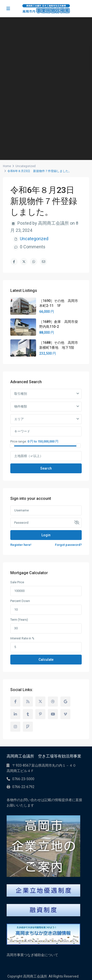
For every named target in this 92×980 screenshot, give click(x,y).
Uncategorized (26, 166)
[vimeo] (65, 714)
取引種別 (21, 394)
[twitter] (40, 702)
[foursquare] (28, 727)
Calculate (46, 660)
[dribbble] (53, 702)
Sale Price (17, 582)
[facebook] (15, 702)
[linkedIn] (15, 714)
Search (46, 468)
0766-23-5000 (23, 779)
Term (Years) (19, 620)
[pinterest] (40, 714)
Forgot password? (68, 545)
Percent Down (20, 601)
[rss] (28, 702)
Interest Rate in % (22, 638)
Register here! (21, 545)
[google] (65, 702)
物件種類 (21, 406)
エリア (19, 419)
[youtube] (53, 714)
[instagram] (15, 727)
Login (46, 535)
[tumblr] (28, 714)
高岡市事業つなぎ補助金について (32, 955)
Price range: (19, 441)
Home (7, 166)
